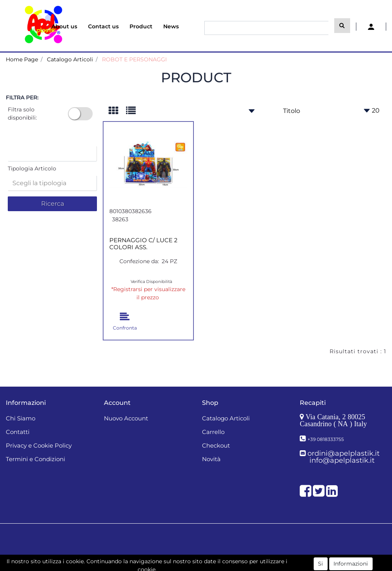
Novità (211, 459)
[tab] (117, 111)
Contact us (103, 26)
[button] (342, 26)
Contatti (18, 432)
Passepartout (213, 559)
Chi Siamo (21, 418)
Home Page (22, 59)
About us (64, 26)
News (171, 26)
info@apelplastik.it (342, 460)
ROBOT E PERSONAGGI (134, 59)
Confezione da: (139, 261)
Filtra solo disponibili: (22, 114)
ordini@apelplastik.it (344, 453)
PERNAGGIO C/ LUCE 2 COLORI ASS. (143, 244)
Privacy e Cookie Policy (39, 445)
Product (141, 26)
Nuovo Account (126, 418)
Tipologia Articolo (32, 168)
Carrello (213, 432)
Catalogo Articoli (70, 59)
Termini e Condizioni (35, 459)
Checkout (216, 445)
